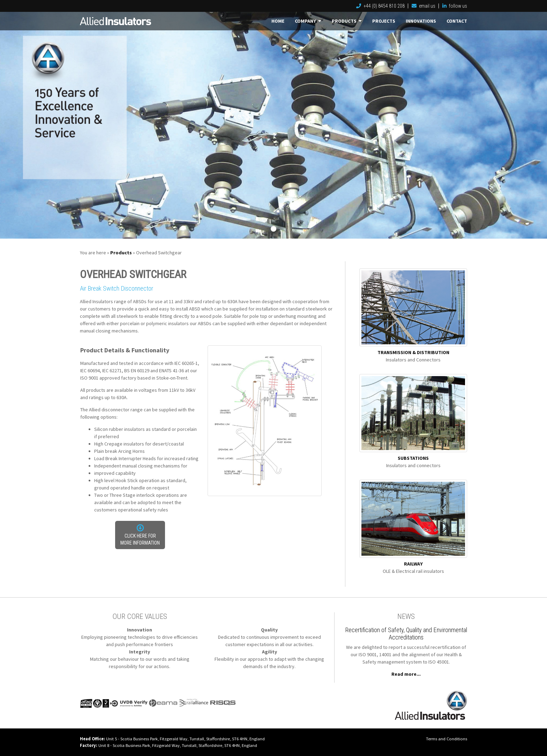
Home (278, 21)
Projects (384, 21)
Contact (457, 21)
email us (424, 6)
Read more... (406, 674)
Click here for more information (140, 539)
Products (347, 21)
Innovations (421, 21)
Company (308, 21)
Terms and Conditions (447, 739)
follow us (455, 6)
